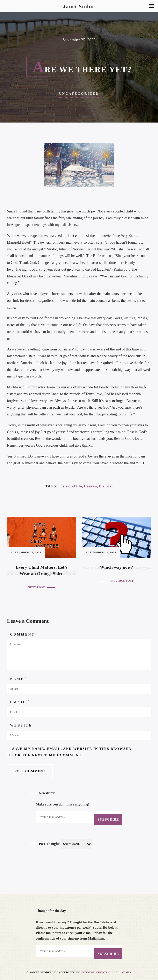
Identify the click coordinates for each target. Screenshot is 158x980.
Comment (24, 634)
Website (21, 725)
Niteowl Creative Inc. (100, 972)
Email (20, 702)
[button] (151, 6)
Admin (126, 972)
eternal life (72, 486)
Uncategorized (79, 94)
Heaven (90, 486)
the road (106, 486)
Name (18, 678)
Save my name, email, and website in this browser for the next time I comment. (72, 752)
